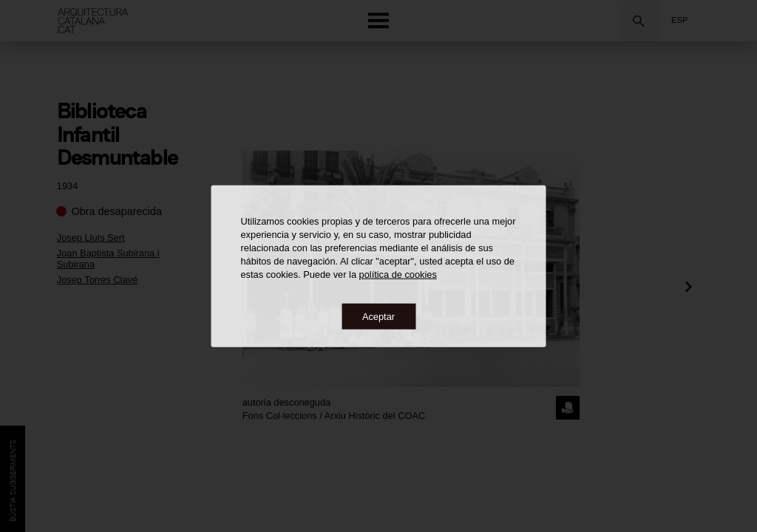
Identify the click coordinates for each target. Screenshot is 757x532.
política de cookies (398, 274)
